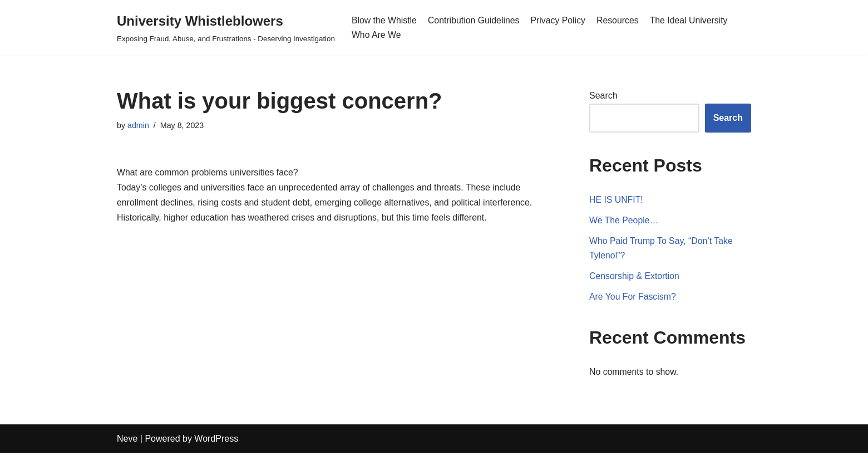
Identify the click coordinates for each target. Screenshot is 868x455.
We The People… (624, 221)
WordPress (216, 441)
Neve (127, 441)
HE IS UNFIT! (617, 201)
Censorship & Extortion (635, 278)
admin (138, 125)
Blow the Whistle (384, 20)
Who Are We (377, 35)
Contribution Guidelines (475, 20)
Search (603, 96)
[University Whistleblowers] (226, 28)
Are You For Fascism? (633, 299)
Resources (620, 20)
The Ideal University (692, 20)
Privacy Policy (560, 20)
